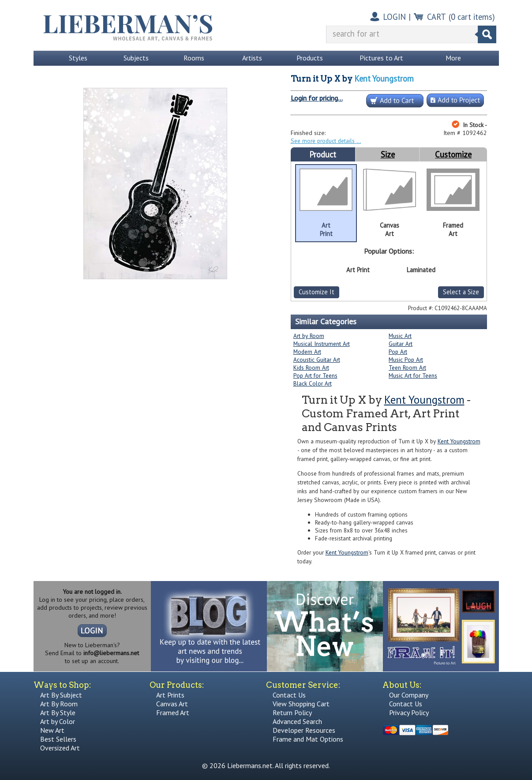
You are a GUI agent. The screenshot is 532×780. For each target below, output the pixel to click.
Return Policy (292, 712)
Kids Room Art (311, 367)
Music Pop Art (406, 360)
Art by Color (58, 721)
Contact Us (289, 695)
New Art (52, 730)
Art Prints (170, 695)
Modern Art (307, 352)
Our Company (409, 695)
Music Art (400, 336)
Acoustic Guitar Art (317, 360)
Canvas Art (172, 704)
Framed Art (173, 712)
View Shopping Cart (301, 704)
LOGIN (394, 17)
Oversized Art (60, 748)
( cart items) (472, 17)
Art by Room (309, 336)
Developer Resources (304, 730)
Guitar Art (401, 344)
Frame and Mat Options (308, 739)
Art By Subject (61, 695)
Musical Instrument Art (322, 344)
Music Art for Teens (413, 375)
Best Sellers (58, 739)
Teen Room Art (407, 367)
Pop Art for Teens (315, 375)
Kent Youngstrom (384, 79)
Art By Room (59, 704)
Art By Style (58, 712)
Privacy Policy (409, 712)
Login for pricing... (317, 98)
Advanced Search (297, 721)
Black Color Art (313, 383)
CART (436, 17)
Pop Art (398, 352)
